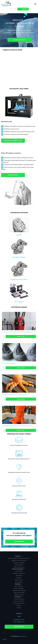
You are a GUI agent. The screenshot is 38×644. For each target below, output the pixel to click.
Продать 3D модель (19, 588)
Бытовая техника (19, 257)
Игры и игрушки (19, 580)
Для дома (19, 578)
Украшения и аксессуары (19, 573)
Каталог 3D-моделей (18, 569)
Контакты (19, 613)
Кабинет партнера (19, 595)
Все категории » (19, 582)
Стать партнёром (19, 541)
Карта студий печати (19, 622)
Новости (19, 605)
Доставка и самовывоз (19, 563)
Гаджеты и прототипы (19, 279)
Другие (19, 235)
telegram (5, 639)
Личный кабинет (19, 565)
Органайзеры (19, 302)
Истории (19, 608)
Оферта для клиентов (19, 567)
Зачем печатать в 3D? (19, 601)
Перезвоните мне (19, 627)
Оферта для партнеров (19, 593)
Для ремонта (19, 575)
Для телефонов (19, 571)
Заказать (25, 9)
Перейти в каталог (19, 40)
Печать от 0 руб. (21, 336)
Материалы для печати (19, 603)
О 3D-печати (18, 597)
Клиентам (18, 556)
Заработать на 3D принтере (19, 590)
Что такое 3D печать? (19, 599)
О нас (19, 616)
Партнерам (18, 584)
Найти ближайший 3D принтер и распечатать (19, 558)
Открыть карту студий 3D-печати (13, 141)
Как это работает (19, 586)
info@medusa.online (19, 619)
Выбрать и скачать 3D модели (19, 560)
